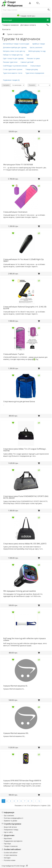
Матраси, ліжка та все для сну (14, 51)
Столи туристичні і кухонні (13, 69)
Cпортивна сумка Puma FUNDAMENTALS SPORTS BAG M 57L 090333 (26, 497)
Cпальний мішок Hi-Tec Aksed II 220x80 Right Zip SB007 (23, 260)
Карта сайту (8, 832)
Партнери (7, 844)
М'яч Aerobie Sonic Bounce (14, 117)
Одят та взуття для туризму (13, 58)
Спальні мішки (35, 66)
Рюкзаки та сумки (33, 58)
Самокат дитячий (27, 62)
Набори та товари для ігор (13, 55)
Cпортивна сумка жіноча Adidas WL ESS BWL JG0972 (25, 544)
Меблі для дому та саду (37, 51)
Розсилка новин (10, 860)
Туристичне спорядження (35, 73)
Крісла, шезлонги (36, 47)
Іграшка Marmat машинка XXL (16, 733)
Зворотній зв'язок (10, 827)
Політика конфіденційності (13, 818)
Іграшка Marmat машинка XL (15, 686)
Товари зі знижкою (11, 846)
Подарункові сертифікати (13, 841)
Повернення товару (11, 830)
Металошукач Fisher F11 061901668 (18, 165)
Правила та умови (10, 821)
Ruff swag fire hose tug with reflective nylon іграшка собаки (24, 639)
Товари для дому (32, 69)
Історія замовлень (10, 855)
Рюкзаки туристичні (10, 62)
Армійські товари (39, 44)
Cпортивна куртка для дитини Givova (19, 401)
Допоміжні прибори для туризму (15, 47)
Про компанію (9, 815)
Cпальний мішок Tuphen (14, 354)
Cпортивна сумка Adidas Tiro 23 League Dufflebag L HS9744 (25, 450)
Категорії (26, 20)
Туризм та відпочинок (15, 34)
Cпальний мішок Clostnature (15, 212)
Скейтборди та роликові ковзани (15, 66)
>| (39, 801)
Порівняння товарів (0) (11, 80)
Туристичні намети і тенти (13, 73)
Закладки (7, 858)
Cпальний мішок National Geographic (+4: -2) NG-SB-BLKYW (25, 308)
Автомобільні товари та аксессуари (16, 44)
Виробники (8, 838)
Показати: (32, 85)
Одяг (28, 55)
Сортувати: (6, 85)
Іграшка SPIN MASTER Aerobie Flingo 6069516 (22, 781)
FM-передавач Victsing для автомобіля (20, 591)
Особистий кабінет (11, 853)
